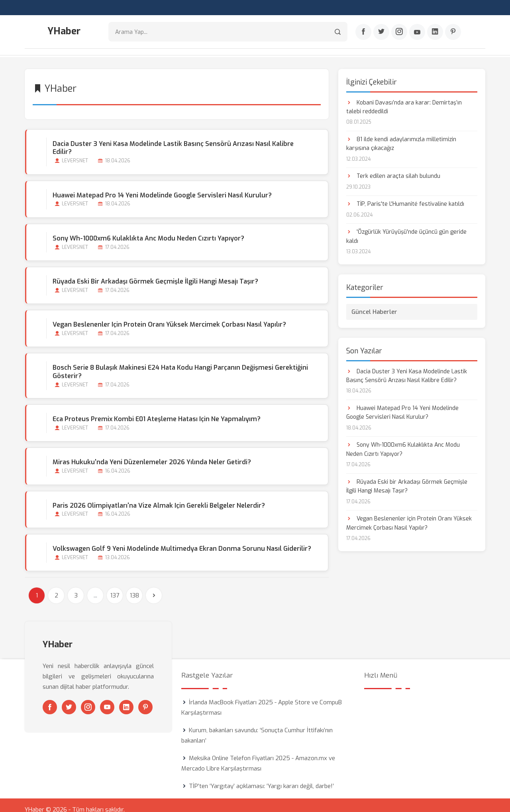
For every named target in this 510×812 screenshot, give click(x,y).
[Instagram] (399, 32)
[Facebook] (363, 32)
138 (134, 587)
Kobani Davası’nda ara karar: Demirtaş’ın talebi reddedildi (404, 106)
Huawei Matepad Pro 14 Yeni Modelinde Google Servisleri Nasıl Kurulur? (162, 186)
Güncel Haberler (374, 311)
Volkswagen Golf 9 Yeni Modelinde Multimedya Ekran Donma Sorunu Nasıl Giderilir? (181, 539)
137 (115, 587)
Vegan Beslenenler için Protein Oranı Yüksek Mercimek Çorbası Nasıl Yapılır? (169, 316)
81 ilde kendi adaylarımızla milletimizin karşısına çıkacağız (401, 143)
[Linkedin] (435, 32)
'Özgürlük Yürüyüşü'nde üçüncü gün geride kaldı (406, 236)
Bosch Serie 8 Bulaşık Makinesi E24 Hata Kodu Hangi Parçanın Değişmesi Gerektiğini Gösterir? (180, 363)
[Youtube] (417, 32)
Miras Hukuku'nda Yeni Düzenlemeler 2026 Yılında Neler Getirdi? (151, 453)
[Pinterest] (453, 32)
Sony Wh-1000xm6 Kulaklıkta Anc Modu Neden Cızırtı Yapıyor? (148, 229)
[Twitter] (381, 32)
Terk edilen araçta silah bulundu (393, 176)
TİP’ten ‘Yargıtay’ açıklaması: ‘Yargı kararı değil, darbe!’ (261, 777)
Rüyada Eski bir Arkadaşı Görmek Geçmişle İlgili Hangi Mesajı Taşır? (155, 273)
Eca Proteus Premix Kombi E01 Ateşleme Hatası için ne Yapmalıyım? (156, 410)
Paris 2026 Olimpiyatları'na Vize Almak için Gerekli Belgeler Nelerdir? (158, 496)
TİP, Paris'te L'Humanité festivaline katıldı (405, 204)
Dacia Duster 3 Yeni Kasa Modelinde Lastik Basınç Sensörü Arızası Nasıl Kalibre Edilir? (183, 143)
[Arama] (338, 32)
